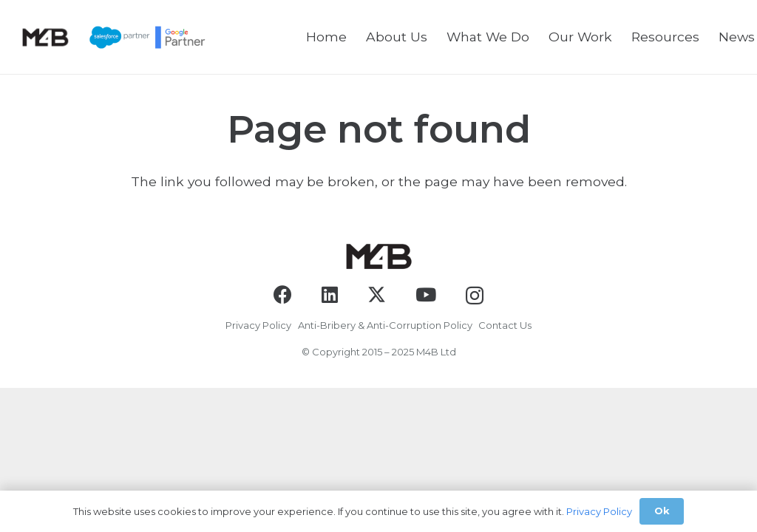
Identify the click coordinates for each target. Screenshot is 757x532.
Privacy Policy (258, 325)
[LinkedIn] (330, 294)
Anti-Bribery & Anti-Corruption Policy (385, 325)
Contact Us (505, 325)
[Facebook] (283, 294)
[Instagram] (475, 296)
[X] (377, 295)
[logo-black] (45, 37)
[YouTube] (426, 294)
